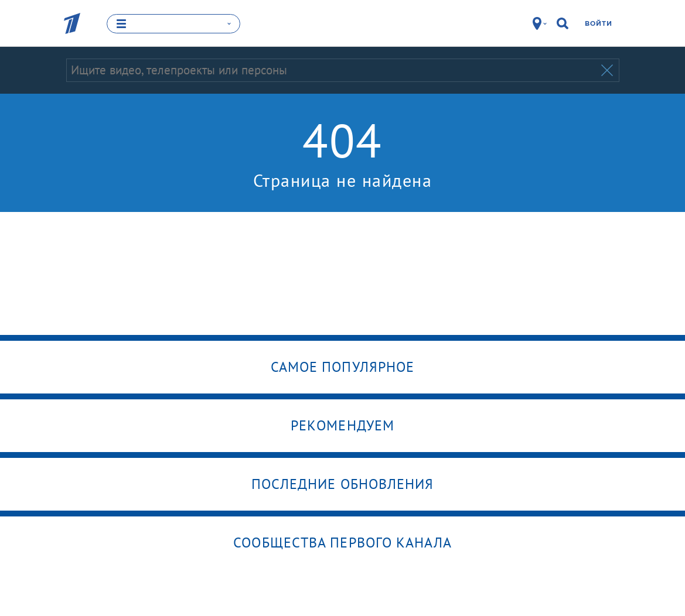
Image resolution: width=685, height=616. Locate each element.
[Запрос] (333, 70)
